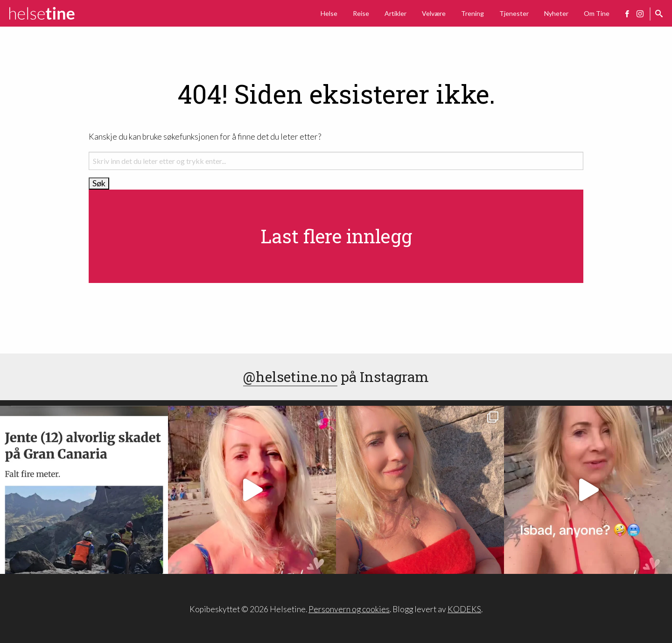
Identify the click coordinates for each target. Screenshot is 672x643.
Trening (472, 13)
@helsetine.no (290, 377)
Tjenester (514, 13)
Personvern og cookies (349, 609)
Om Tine (597, 13)
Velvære (434, 13)
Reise (361, 13)
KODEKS (464, 609)
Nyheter (556, 13)
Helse (329, 13)
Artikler (395, 13)
